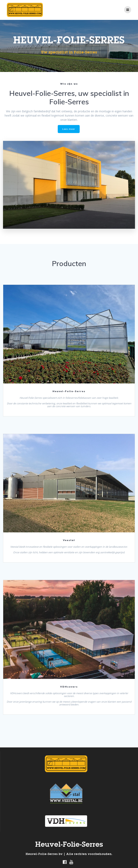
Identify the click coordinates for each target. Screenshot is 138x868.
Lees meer (69, 129)
